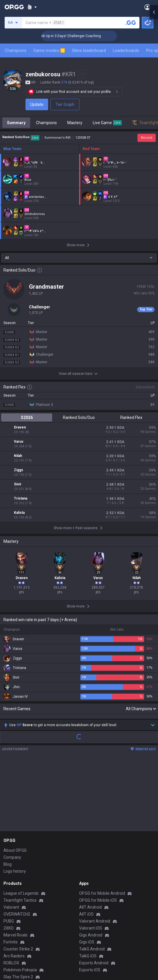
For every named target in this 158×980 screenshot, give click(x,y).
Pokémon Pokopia (20, 903)
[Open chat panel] (154, 104)
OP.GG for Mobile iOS (98, 833)
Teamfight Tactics (20, 833)
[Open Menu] (147, 7)
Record (147, 138)
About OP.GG (15, 783)
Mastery (75, 123)
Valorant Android (95, 854)
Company (12, 790)
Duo (7, 952)
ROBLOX (11, 896)
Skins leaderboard (89, 50)
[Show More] (32, 7)
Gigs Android (91, 868)
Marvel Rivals (16, 868)
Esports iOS (90, 903)
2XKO (9, 861)
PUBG (9, 854)
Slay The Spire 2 (18, 910)
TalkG (9, 959)
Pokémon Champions (23, 924)
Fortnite (11, 875)
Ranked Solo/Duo (79, 417)
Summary (16, 123)
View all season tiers (79, 374)
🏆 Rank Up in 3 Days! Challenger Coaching (80, 36)
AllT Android (90, 840)
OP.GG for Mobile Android (102, 826)
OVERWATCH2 (17, 847)
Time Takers (15, 917)
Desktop (11, 938)
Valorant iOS (91, 861)
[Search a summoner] (131, 23)
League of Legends (21, 826)
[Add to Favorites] (82, 74)
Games (10, 945)
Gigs (7, 972)
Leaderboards (126, 50)
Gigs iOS (87, 875)
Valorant (11, 840)
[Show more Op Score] (153, 658)
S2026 (27, 417)
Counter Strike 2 (18, 882)
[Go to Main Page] (14, 7)
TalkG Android (92, 882)
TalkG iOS (88, 889)
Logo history (15, 804)
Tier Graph (65, 104)
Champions (16, 50)
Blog (8, 797)
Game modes (49, 50)
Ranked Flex (131, 417)
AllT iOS (86, 847)
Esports (10, 965)
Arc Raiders (14, 889)
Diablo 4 (11, 931)
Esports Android (94, 896)
